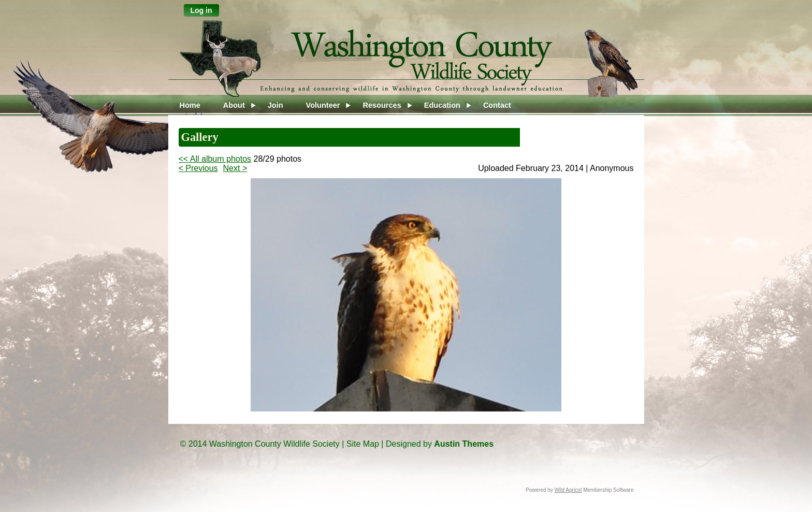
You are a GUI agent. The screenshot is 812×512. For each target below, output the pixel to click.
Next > (235, 168)
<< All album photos (215, 159)
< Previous (198, 168)
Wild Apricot (568, 490)
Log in (201, 10)
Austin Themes (464, 444)
